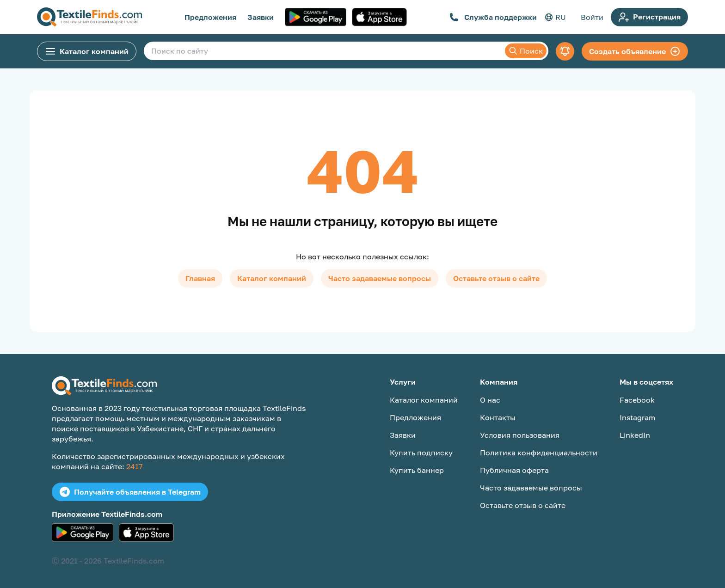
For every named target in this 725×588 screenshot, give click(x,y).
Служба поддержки (493, 17)
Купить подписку (421, 453)
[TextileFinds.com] (89, 17)
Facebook (637, 400)
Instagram (637, 417)
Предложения (210, 17)
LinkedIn (635, 435)
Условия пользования (520, 435)
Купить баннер (417, 470)
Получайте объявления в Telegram (130, 492)
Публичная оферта (514, 470)
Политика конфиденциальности (539, 453)
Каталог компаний (87, 51)
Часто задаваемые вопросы (380, 278)
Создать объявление (635, 51)
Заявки (261, 17)
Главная (200, 278)
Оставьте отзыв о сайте (496, 278)
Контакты (498, 417)
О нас (490, 400)
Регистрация (649, 17)
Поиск (526, 51)
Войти (592, 17)
